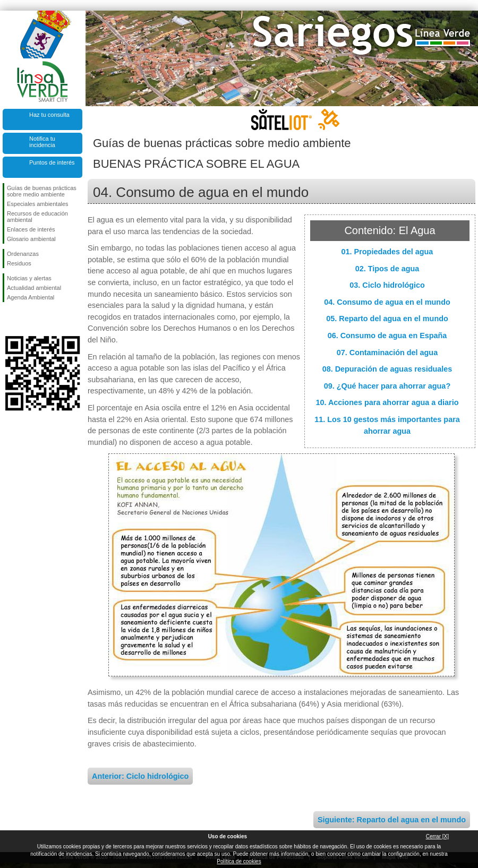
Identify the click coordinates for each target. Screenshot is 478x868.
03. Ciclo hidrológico (387, 285)
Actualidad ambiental (34, 288)
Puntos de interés (52, 162)
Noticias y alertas (29, 278)
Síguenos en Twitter (27, 319)
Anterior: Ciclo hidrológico (140, 776)
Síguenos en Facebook (9, 319)
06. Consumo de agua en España (387, 336)
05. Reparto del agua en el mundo (387, 319)
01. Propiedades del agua (387, 252)
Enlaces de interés (31, 229)
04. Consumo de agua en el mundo (387, 302)
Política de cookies (239, 861)
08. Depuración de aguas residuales (387, 369)
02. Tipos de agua (387, 269)
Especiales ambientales (38, 204)
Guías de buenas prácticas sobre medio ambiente (42, 191)
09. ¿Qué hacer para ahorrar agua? (387, 386)
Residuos (19, 263)
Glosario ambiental (31, 239)
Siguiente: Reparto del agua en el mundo (392, 820)
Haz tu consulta (49, 115)
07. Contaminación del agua (387, 353)
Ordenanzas (23, 254)
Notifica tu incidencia (42, 142)
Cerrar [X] (437, 836)
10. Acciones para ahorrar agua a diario (387, 402)
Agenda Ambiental (31, 297)
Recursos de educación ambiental (37, 217)
